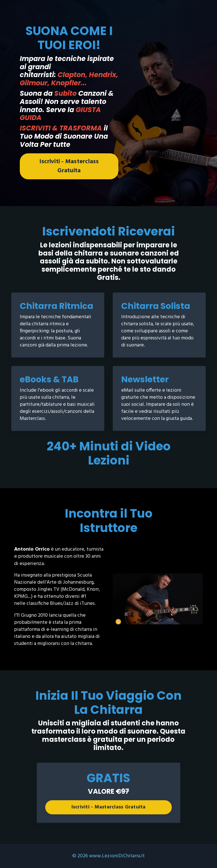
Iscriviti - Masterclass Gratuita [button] (69, 166)
